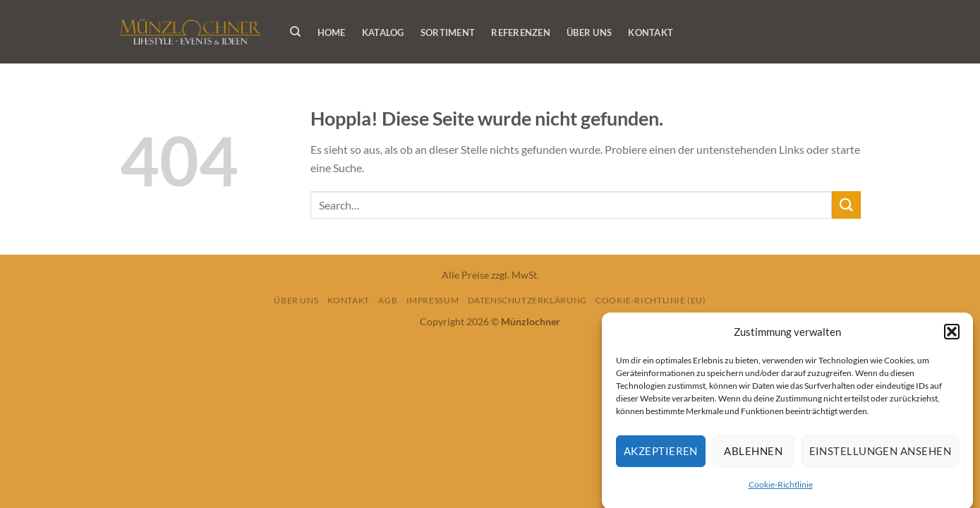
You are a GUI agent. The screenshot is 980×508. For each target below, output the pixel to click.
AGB (388, 300)
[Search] (296, 32)
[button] (952, 334)
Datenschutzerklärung (527, 300)
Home (332, 32)
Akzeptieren (661, 454)
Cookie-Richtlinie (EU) (651, 300)
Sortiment (448, 32)
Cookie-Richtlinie (781, 487)
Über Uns (589, 32)
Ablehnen (753, 454)
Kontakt (651, 32)
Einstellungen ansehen (880, 454)
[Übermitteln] (846, 205)
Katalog (383, 32)
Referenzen (521, 32)
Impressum (433, 300)
